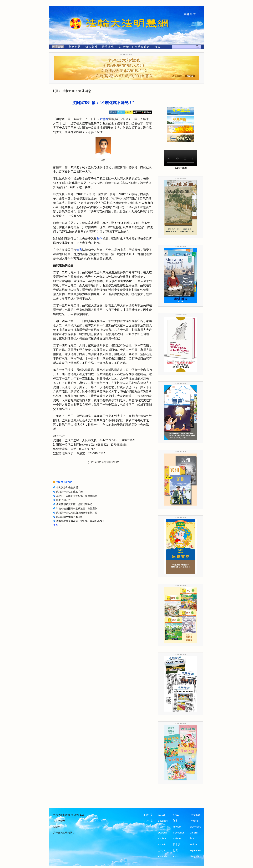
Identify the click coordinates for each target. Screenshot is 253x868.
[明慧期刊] (91, 47)
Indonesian (179, 833)
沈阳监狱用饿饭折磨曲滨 (69, 517)
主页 (55, 91)
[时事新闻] (57, 47)
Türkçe (193, 844)
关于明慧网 (59, 821)
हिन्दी (175, 821)
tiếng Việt (195, 856)
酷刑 (100, 239)
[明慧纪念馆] (142, 47)
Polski (176, 856)
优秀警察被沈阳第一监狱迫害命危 (74, 504)
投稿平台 (58, 827)
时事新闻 (68, 91)
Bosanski (163, 821)
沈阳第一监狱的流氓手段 (69, 492)
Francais (163, 856)
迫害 (79, 250)
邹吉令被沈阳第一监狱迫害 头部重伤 (77, 509)
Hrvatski (177, 827)
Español (162, 844)
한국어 (177, 850)
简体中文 (148, 821)
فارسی (162, 850)
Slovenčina (195, 827)
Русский (194, 821)
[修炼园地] (108, 47)
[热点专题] (74, 47)
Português (195, 815)
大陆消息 (85, 91)
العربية (161, 815)
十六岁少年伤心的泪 (67, 488)
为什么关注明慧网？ (64, 833)
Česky (161, 827)
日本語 (177, 844)
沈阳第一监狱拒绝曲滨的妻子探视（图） (78, 513)
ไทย (192, 838)
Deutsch (162, 833)
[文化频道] (124, 47)
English (162, 838)
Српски (194, 833)
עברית (176, 815)
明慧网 (104, 119)
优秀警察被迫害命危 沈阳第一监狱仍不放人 (80, 521)
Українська (196, 850)
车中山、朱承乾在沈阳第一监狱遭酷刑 (77, 496)
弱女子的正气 (63, 500)
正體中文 (148, 815)
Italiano (177, 838)
